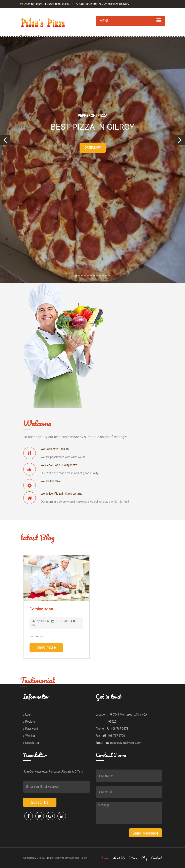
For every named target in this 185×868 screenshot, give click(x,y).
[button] (5, 140)
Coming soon (41, 609)
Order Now (92, 148)
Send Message (145, 833)
